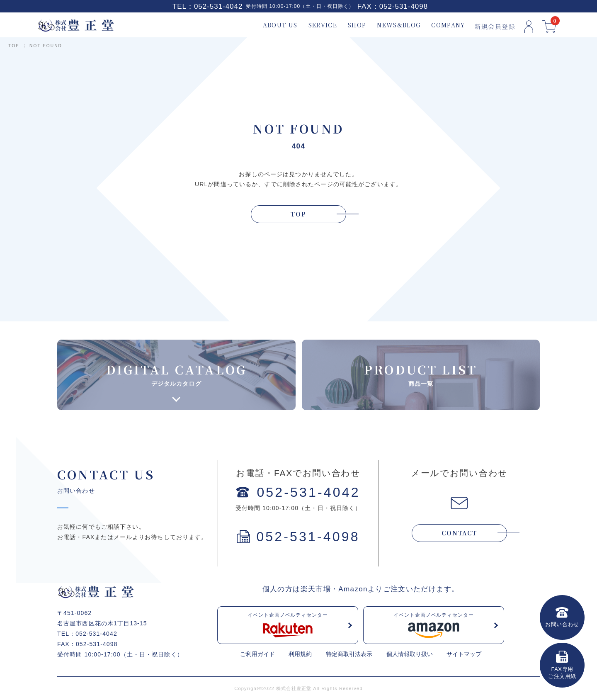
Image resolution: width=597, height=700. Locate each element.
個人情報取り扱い (410, 654)
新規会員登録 (488, 25)
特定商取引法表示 (349, 654)
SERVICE (316, 25)
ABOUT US (274, 25)
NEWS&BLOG (392, 25)
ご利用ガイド (257, 654)
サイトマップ (464, 654)
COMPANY (442, 25)
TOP (14, 46)
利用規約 (300, 654)
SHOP (350, 25)
